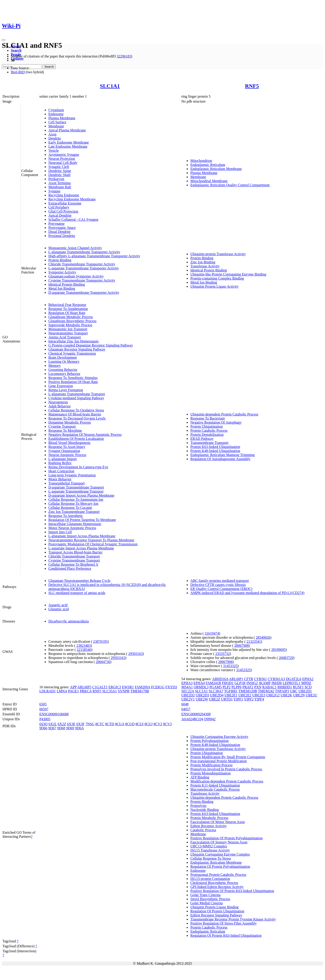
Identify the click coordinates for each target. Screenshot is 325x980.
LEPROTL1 (291, 683)
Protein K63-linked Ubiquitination (215, 447)
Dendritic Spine (60, 171)
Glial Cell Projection (63, 211)
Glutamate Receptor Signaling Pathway (77, 349)
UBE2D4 (217, 695)
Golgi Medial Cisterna (206, 903)
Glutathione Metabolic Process (71, 317)
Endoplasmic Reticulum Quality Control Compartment (230, 185)
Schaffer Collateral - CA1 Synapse (73, 219)
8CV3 (167, 724)
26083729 (286, 658)
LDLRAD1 (48, 691)
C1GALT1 (100, 687)
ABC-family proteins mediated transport (219, 581)
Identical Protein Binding (67, 284)
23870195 (100, 641)
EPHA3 (187, 683)
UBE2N (299, 695)
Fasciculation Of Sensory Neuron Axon (219, 842)
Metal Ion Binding (62, 288)
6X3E (71, 724)
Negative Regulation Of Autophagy (216, 422)
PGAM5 (216, 687)
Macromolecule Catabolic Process (215, 789)
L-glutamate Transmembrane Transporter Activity (84, 252)
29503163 (135, 654)
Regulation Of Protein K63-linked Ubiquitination (226, 935)
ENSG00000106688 (54, 714)
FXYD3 (171, 687)
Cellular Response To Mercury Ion (73, 504)
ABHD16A (220, 679)
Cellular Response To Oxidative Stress (76, 410)
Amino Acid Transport (65, 337)
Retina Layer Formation (66, 390)
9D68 (61, 728)
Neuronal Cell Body (63, 163)
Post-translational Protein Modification (218, 761)
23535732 (223, 654)
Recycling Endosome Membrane (72, 199)
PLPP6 (237, 687)
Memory (55, 366)
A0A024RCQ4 (192, 719)
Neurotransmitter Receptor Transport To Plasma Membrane (91, 540)
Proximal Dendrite (62, 236)
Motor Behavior (60, 479)
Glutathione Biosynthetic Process (72, 321)
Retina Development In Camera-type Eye (78, 467)
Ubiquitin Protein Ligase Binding (214, 907)
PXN (258, 687)
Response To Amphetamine (68, 309)
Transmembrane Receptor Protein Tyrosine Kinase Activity (233, 919)
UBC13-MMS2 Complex (209, 846)
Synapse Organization (64, 451)
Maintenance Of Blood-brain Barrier (75, 414)
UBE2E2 (245, 695)
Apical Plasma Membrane (67, 130)
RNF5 (252, 86)
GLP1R (240, 683)
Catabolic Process (203, 830)
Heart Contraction (61, 471)
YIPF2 (249, 699)
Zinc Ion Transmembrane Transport (74, 512)
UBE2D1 (305, 691)
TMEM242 (266, 691)
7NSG (90, 724)
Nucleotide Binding (204, 810)
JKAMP (265, 683)
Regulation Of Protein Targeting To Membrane (82, 520)
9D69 (70, 728)
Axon (52, 134)
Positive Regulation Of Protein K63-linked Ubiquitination (232, 891)
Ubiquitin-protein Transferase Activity (218, 254)
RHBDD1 (285, 687)
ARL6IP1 (236, 679)
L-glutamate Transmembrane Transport (77, 394)
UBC (294, 691)
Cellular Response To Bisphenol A (73, 564)
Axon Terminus (59, 183)
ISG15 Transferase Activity (210, 850)
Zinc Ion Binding (203, 262)
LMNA (62, 691)
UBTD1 (227, 699)
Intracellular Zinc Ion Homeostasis (73, 341)
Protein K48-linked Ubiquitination (215, 451)
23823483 (84, 646)
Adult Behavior (59, 406)
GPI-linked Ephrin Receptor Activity (217, 887)
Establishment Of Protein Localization (76, 439)
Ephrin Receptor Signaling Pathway (216, 915)
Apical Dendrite (60, 215)
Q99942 (210, 719)
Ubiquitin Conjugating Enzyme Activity (219, 737)
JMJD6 (276, 683)
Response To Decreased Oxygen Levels (77, 418)
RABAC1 (269, 687)
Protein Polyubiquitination (209, 741)
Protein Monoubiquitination (210, 773)
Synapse (54, 191)
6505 (43, 704)
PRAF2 (248, 687)
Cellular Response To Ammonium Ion (76, 499)
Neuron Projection (62, 159)
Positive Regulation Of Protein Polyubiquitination (226, 838)
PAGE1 (73, 691)
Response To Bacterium (207, 418)
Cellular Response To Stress (210, 858)
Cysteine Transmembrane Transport (74, 560)
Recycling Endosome (64, 195)
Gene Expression (61, 386)
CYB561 (260, 679)
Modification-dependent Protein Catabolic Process (227, 781)
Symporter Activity (62, 272)
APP (73, 687)
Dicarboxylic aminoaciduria (68, 621)
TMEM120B (248, 691)
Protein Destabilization (207, 435)
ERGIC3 (115, 687)
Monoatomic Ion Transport (68, 329)
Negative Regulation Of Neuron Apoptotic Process (85, 435)
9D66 (43, 728)
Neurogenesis (58, 402)
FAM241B (213, 683)
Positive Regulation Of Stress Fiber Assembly (223, 923)
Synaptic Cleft (59, 167)
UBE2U (311, 695)
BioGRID (18, 72)
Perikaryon (56, 179)
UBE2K (286, 695)
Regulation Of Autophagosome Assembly (220, 459)
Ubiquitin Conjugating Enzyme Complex (220, 854)
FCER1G (158, 687)
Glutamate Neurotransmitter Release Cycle (79, 581)
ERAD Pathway (202, 439)
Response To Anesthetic (66, 516)
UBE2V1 (188, 699)
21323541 (254, 641)
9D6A (79, 728)
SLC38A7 (216, 691)
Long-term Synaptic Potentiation (72, 475)
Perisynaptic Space (62, 228)
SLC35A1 (110, 691)
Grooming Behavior (63, 370)
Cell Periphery (59, 207)
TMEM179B (140, 691)
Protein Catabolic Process (209, 430)
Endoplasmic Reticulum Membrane (216, 169)
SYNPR (124, 691)
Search (16, 50)
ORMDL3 (201, 687)
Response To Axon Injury (67, 447)
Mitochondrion (201, 161)
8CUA (120, 724)
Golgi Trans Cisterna (205, 895)
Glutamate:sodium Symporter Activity (76, 276)
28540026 (263, 637)
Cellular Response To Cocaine (70, 508)
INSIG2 (252, 683)
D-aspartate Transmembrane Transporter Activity (84, 293)
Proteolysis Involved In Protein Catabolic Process (226, 769)
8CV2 (158, 724)
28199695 (279, 650)
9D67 (52, 728)
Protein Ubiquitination (207, 426)
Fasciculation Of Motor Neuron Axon (217, 822)
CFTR (248, 679)
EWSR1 (128, 687)
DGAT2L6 (294, 679)
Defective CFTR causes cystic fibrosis (218, 585)
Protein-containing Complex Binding (217, 278)
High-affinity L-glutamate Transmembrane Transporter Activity (94, 256)
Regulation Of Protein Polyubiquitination (220, 866)
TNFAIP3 (282, 691)
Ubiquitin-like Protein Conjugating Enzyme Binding (228, 274)
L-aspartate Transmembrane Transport (76, 491)
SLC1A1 (110, 86)
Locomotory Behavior (64, 374)
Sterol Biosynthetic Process (210, 899)
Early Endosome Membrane (69, 142)
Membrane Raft (60, 187)
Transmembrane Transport (209, 443)
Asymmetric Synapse (64, 155)
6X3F (80, 724)
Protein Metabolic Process (209, 818)
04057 (186, 709)
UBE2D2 (188, 695)
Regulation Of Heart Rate (67, 313)
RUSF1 (298, 687)
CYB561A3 (276, 679)
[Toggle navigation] (4, 40)
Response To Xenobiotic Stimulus (73, 378)
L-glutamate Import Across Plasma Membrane (82, 536)
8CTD (110, 724)
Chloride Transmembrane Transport (74, 556)
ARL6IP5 (84, 687)
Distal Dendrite (59, 232)
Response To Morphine (65, 430)
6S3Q (43, 724)
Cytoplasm (56, 110)
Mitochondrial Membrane (209, 181)
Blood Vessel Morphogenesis (69, 443)
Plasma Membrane (62, 118)
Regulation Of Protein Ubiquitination (217, 911)
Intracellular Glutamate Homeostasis (75, 524)
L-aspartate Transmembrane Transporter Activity (84, 268)
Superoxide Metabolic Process (70, 325)
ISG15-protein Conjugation (210, 879)
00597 (44, 709)
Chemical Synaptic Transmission (72, 353)
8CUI (139, 724)
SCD (308, 687)
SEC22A (188, 691)
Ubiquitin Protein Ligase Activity (214, 286)
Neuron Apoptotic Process (67, 455)
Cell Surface (57, 122)
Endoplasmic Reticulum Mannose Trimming (222, 455)
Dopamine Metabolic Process (70, 422)
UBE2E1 (231, 695)
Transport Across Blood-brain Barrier (75, 552)
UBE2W (202, 699)
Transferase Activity (205, 266)
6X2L (53, 724)
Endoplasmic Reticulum (208, 165)
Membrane (56, 126)
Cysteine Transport (62, 426)
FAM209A (142, 687)
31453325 (230, 666)
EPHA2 (308, 679)
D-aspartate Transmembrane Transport (76, 487)
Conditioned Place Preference (70, 568)
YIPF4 (259, 699)
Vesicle (53, 150)
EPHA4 (199, 683)
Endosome (56, 114)
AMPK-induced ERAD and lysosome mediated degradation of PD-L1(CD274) (247, 593)
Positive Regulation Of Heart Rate (73, 382)
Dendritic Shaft (59, 175)
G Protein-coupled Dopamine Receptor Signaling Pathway (91, 345)
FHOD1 (228, 683)
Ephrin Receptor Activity (208, 826)
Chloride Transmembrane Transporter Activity (82, 264)
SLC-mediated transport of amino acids (77, 593)
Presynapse (56, 224)
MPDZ (306, 683)
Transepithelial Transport (66, 483)
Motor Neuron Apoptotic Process (72, 528)
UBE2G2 (273, 695)
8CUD (130, 724)
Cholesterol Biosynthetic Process (214, 883)
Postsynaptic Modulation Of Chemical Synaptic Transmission (93, 544)
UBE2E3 (259, 695)
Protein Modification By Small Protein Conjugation (228, 757)
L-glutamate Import (63, 459)
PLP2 (227, 687)
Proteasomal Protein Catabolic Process (218, 875)
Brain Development (63, 357)
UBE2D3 (202, 695)
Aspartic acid (58, 605)
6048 (185, 704)
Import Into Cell (60, 532)
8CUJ (149, 724)
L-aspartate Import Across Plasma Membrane (81, 548)
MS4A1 (187, 687)
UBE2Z (215, 699)
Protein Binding (60, 260)
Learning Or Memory (64, 361)
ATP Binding (200, 777)
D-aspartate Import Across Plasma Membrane (81, 495)
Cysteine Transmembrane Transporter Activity (82, 280)
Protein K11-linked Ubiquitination (215, 785)
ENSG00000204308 (196, 714)
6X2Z (62, 724)
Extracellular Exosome (65, 203)
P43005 (45, 719)
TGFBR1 (231, 691)
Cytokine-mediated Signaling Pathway (76, 398)
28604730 (103, 662)
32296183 (124, 56)
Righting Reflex (60, 463)
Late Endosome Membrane (68, 146)
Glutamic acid (58, 609)
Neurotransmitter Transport (68, 333)
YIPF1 (238, 699)
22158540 (84, 650)
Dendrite (55, 138)
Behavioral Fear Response (67, 305)
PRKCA (86, 691)
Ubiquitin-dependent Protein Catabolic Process (224, 414)
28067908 (241, 646)
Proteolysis (198, 806)
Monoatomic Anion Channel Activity (75, 248)
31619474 (212, 633)
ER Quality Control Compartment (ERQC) (221, 589)
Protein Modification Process (211, 765)
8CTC (100, 724)
